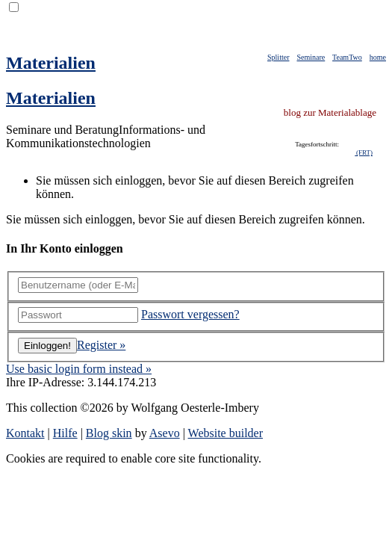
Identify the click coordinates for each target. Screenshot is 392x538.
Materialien (51, 63)
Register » (101, 345)
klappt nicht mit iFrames (328, 153)
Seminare (311, 57)
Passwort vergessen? (190, 314)
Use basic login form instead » (79, 369)
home (378, 57)
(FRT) (364, 152)
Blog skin (109, 433)
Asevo (165, 433)
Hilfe (65, 433)
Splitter (278, 57)
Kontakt (25, 433)
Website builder (225, 433)
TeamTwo (347, 57)
